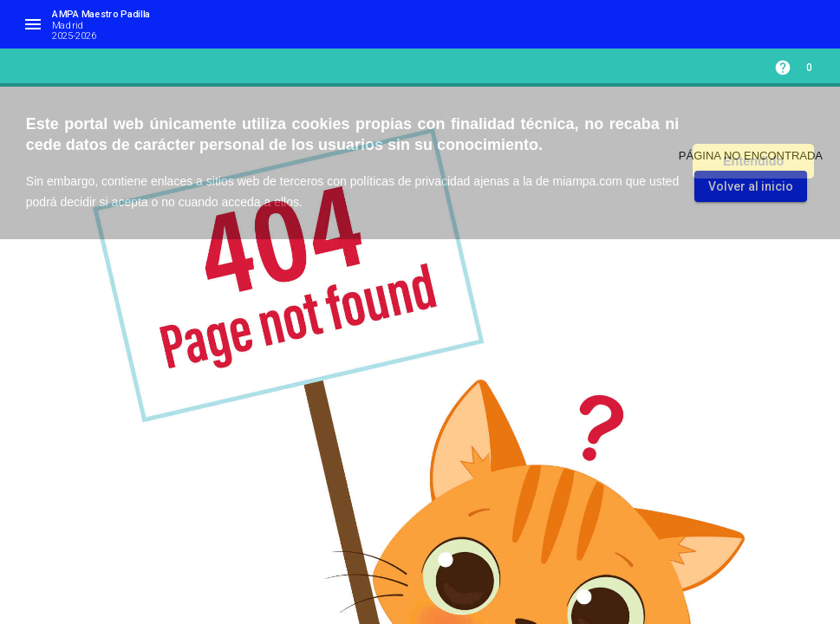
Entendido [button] (753, 161)
